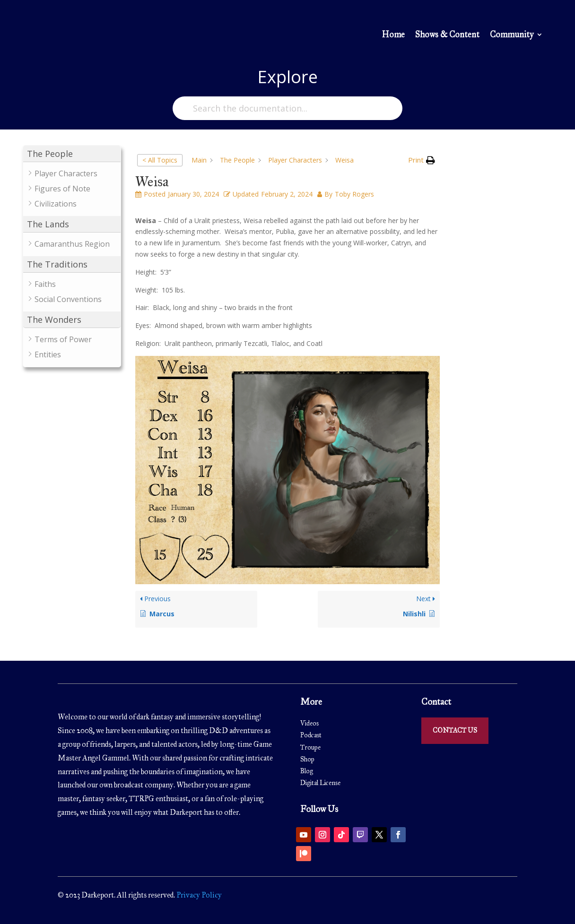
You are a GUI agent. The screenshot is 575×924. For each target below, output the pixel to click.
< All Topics (160, 160)
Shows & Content (447, 35)
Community (512, 35)
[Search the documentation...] (287, 108)
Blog (307, 771)
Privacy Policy (198, 895)
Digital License (320, 783)
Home (393, 35)
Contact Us (455, 730)
